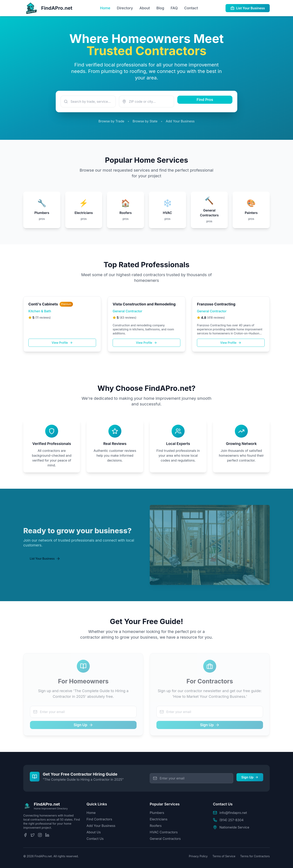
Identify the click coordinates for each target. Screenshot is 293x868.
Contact (191, 8)
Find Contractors (99, 819)
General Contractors (165, 839)
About (145, 8)
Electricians (159, 819)
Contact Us (95, 839)
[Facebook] (25, 835)
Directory (125, 8)
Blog (160, 8)
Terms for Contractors (255, 856)
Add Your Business (180, 121)
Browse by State (145, 121)
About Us (94, 832)
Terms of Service (224, 856)
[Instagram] (40, 835)
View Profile (62, 346)
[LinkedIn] (47, 835)
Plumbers (157, 813)
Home (105, 8)
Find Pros (205, 100)
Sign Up (83, 725)
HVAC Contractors (164, 832)
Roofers (156, 826)
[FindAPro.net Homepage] (48, 8)
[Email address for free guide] (191, 778)
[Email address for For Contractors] (210, 712)
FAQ (174, 8)
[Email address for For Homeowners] (83, 712)
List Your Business (248, 8)
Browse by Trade (111, 121)
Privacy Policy (198, 856)
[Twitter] (33, 835)
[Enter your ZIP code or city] (146, 102)
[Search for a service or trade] (88, 102)
